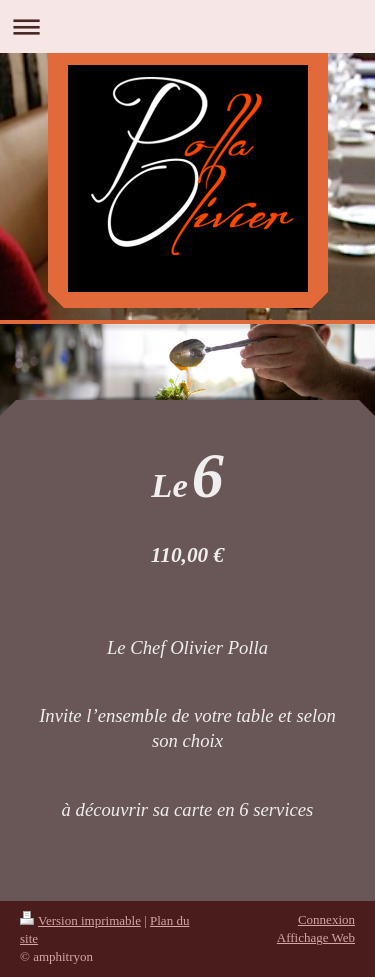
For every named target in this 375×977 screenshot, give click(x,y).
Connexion (326, 919)
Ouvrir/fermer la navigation (187, 26)
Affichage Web (316, 937)
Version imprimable (80, 920)
